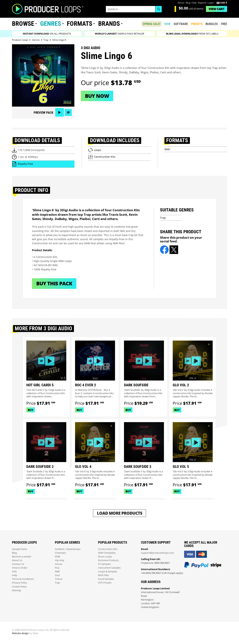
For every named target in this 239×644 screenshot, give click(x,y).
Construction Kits (108, 549)
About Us (17, 560)
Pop (57, 568)
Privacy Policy (20, 583)
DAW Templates (107, 553)
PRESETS (197, 24)
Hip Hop (60, 560)
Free (224, 24)
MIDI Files (103, 575)
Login (211, 3)
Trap (163, 218)
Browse (23, 24)
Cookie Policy (19, 587)
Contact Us (18, 564)
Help (194, 3)
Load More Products (120, 513)
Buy (31, 410)
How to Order (20, 568)
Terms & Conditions (23, 579)
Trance (59, 579)
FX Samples (104, 564)
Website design (20, 633)
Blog (188, 3)
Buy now (97, 96)
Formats (80, 24)
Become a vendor (22, 557)
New (167, 24)
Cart (217, 9)
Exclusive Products (108, 560)
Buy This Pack (54, 283)
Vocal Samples (106, 579)
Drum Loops (105, 557)
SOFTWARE (181, 24)
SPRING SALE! (152, 24)
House (59, 564)
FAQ (14, 572)
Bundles (212, 24)
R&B (57, 572)
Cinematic (60, 553)
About (181, 3)
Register (202, 3)
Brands (109, 24)
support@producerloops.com (157, 553)
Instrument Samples (109, 568)
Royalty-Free (25, 164)
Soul (57, 575)
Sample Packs (20, 549)
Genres (51, 24)
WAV (167, 149)
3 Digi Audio (91, 48)
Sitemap (17, 590)
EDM (58, 557)
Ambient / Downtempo (68, 549)
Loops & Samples (108, 572)
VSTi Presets (105, 583)
